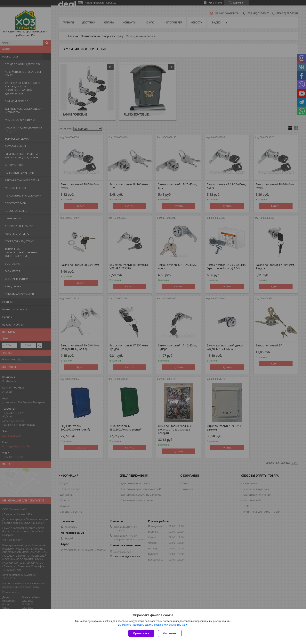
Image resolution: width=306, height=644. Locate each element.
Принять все (141, 633)
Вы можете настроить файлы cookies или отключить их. (152, 625)
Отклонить (170, 633)
